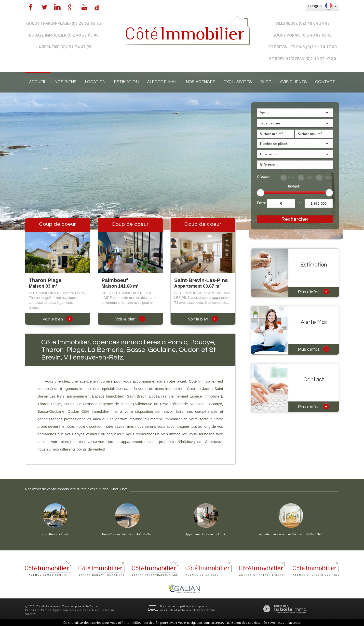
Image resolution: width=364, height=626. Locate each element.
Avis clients (293, 82)
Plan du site (32, 610)
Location (95, 82)
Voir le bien (58, 319)
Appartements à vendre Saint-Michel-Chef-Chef (291, 534)
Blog (266, 82)
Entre (262, 203)
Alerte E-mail (162, 82)
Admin (95, 610)
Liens (86, 610)
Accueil (38, 82)
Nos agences (201, 82)
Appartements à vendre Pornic (206, 534)
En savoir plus (274, 623)
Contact (325, 82)
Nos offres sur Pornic (55, 534)
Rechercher (295, 219)
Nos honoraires (72, 610)
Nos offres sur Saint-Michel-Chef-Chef (127, 534)
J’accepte (294, 623)
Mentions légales (51, 610)
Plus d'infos (314, 292)
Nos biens (66, 82)
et (300, 203)
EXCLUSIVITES (238, 82)
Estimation (126, 82)
